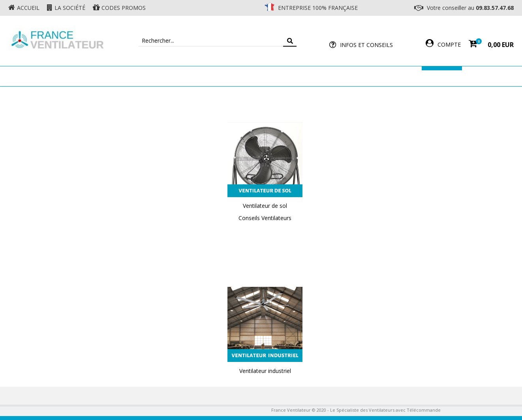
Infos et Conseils (366, 45)
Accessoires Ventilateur (378, 76)
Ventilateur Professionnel (286, 76)
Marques (442, 76)
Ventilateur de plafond (104, 76)
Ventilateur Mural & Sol (192, 76)
